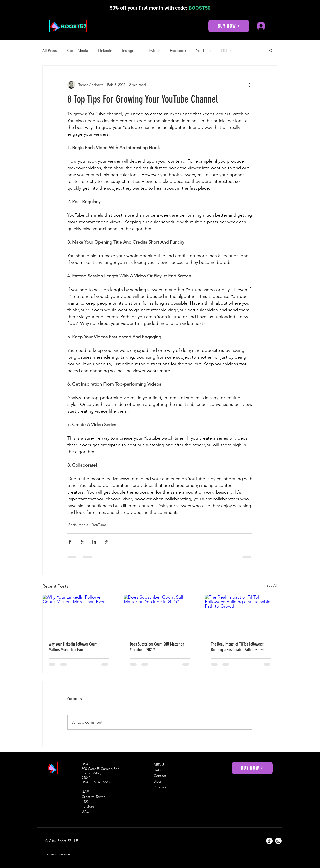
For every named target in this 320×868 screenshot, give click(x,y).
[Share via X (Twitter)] (82, 542)
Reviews (160, 787)
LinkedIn (105, 50)
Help (157, 770)
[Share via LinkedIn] (94, 542)
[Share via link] (107, 542)
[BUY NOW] (229, 26)
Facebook (178, 50)
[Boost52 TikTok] (269, 841)
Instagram (130, 50)
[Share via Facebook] (70, 542)
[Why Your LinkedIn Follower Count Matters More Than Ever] (79, 615)
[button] (271, 50)
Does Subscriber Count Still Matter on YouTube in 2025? (157, 647)
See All (272, 585)
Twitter (154, 50)
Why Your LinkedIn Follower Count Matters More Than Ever (73, 647)
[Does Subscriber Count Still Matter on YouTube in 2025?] (160, 615)
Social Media (77, 50)
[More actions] (249, 85)
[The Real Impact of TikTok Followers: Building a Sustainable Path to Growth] (241, 615)
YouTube (203, 50)
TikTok (226, 50)
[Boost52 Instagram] (278, 841)
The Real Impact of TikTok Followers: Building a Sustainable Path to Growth (238, 647)
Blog (157, 781)
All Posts (50, 50)
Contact (160, 776)
